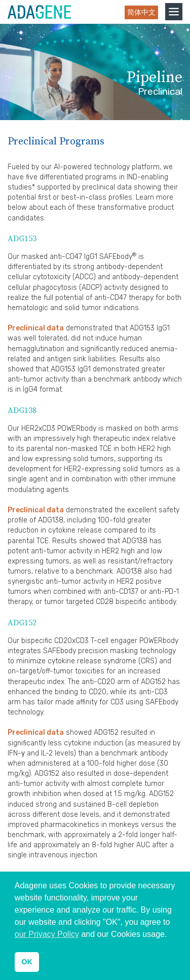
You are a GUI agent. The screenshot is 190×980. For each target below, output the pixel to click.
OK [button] (27, 962)
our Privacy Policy (47, 934)
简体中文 (141, 12)
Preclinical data (36, 328)
